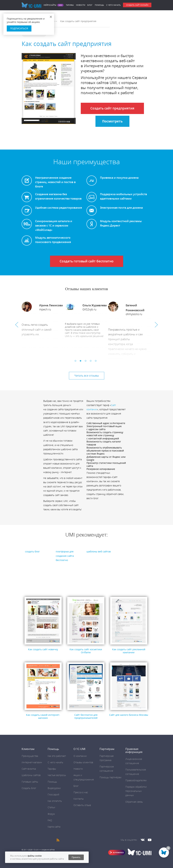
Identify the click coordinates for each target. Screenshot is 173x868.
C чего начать (113, 5)
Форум (51, 814)
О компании (80, 756)
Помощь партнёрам (110, 777)
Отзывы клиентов (83, 762)
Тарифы (70, 5)
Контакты (79, 799)
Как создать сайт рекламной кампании (129, 651)
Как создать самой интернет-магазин (43, 716)
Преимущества (30, 756)
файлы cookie (35, 856)
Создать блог (29, 788)
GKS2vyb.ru (89, 309)
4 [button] (92, 362)
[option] (43, 328)
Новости (81, 5)
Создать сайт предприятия (112, 108)
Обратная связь (134, 802)
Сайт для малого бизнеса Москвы (129, 715)
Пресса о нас (81, 792)
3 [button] (86, 362)
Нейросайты (50, 5)
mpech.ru (45, 309)
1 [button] (76, 362)
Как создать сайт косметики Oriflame (86, 651)
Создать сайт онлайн (137, 5)
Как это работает (57, 756)
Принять (76, 857)
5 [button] (97, 362)
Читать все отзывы (87, 376)
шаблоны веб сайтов (99, 551)
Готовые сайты (30, 782)
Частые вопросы (57, 775)
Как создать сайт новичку (43, 649)
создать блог (32, 551)
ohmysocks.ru (134, 314)
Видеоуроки (54, 788)
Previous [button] (17, 325)
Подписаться (19, 28)
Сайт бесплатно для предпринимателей (86, 716)
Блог (90, 5)
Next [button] (156, 325)
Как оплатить (55, 801)
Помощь (99, 5)
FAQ (50, 820)
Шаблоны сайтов (31, 775)
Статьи (51, 807)
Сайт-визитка (29, 769)
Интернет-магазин (32, 762)
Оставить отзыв (82, 805)
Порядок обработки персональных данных (136, 791)
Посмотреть (112, 121)
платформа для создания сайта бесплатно (65, 556)
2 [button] (81, 362)
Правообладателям (136, 780)
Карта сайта (54, 827)
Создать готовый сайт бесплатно (87, 261)
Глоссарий (53, 794)
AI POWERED (118, 853)
